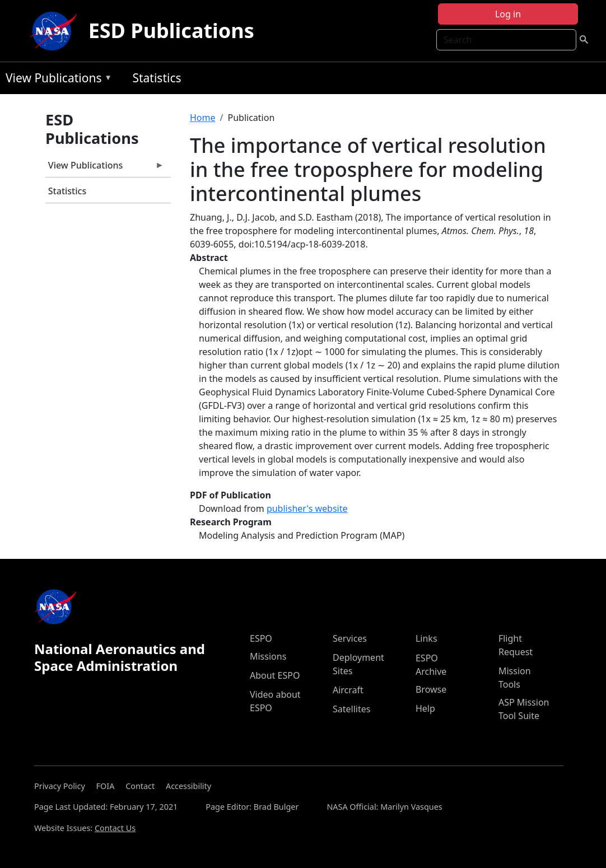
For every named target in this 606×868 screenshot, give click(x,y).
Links (426, 638)
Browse (431, 689)
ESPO (261, 638)
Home (203, 118)
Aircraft (348, 690)
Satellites (351, 709)
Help (425, 708)
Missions (268, 656)
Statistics (157, 78)
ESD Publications (171, 31)
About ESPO (275, 675)
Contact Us (115, 828)
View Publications (56, 80)
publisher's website (307, 508)
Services (350, 638)
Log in (508, 14)
